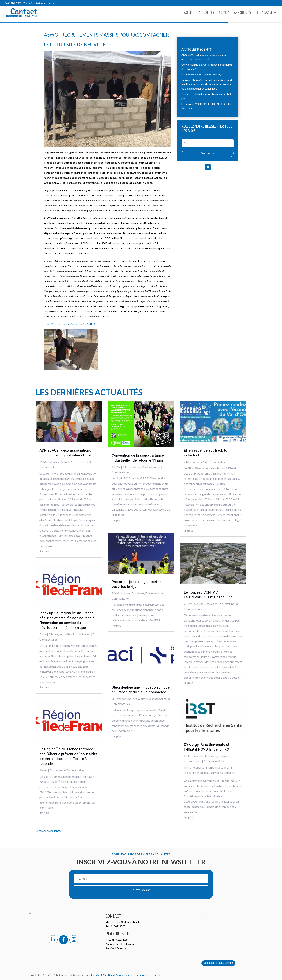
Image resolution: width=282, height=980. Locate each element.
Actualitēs (67, 462)
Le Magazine (264, 13)
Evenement (81, 462)
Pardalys (96, 975)
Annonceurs (242, 13)
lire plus (44, 551)
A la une (55, 462)
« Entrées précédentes (49, 831)
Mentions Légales (112, 975)
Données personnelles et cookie (143, 975)
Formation (225, 756)
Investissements (156, 699)
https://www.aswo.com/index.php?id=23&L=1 (70, 324)
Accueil (189, 13)
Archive (110, 948)
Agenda (224, 13)
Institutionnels (82, 634)
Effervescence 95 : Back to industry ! (202, 74)
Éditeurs (121, 948)
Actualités (206, 13)
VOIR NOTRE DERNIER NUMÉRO (218, 963)
